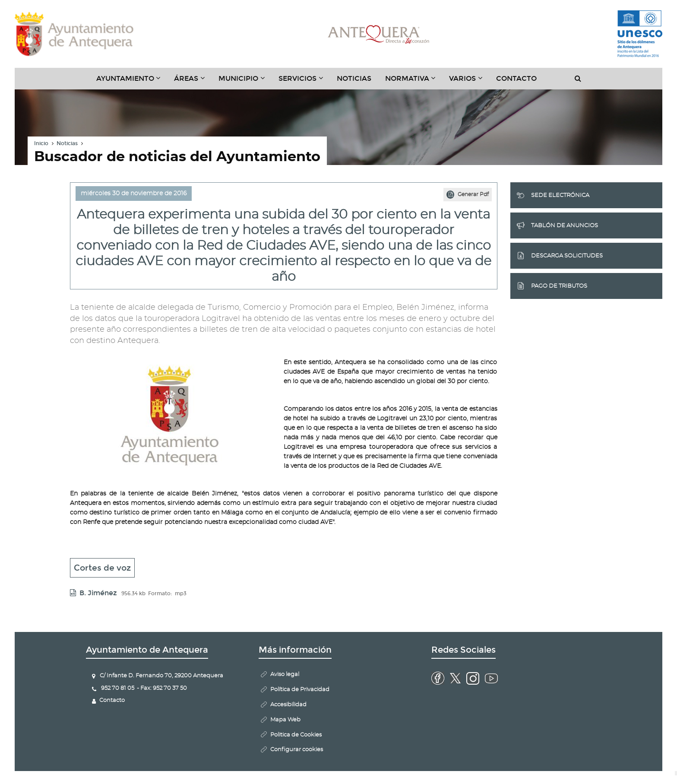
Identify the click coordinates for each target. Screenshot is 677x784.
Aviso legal (285, 674)
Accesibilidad (288, 705)
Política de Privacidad (300, 690)
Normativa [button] (414, 82)
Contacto (516, 78)
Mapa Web (285, 720)
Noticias (354, 78)
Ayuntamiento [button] (132, 82)
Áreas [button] (193, 82)
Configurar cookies (297, 750)
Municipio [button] (245, 82)
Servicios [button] (304, 82)
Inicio (41, 143)
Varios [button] (469, 82)
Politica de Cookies (296, 735)
